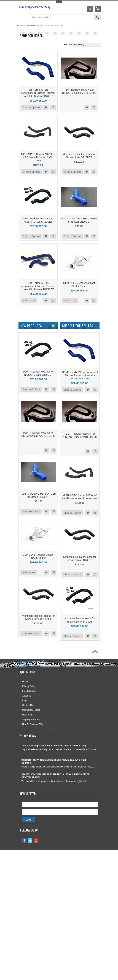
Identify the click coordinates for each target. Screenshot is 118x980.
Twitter (30, 841)
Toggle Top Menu (59, 2)
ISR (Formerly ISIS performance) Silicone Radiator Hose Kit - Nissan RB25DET (38, 286)
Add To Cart (29, 300)
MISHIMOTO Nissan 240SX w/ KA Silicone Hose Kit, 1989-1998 (38, 157)
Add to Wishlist (46, 107)
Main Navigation (20, 18)
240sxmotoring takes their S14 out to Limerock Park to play (54, 745)
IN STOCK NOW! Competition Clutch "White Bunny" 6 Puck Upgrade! (54, 761)
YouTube (36, 841)
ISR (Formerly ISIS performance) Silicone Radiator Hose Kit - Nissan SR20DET (38, 93)
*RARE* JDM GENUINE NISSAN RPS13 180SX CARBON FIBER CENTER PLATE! (56, 776)
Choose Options (31, 107)
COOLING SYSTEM (35, 25)
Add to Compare (53, 107)
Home (20, 25)
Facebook (24, 841)
